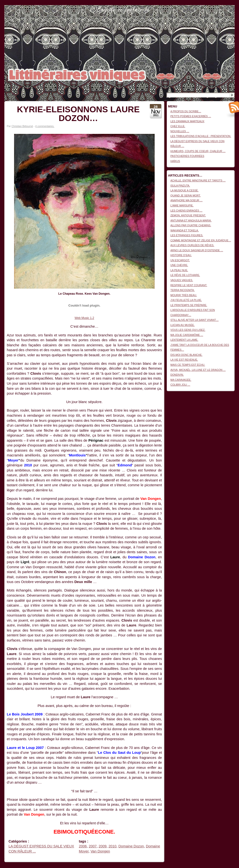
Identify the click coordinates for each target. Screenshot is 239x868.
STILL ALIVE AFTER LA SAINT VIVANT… (195, 320)
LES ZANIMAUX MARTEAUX (187, 121)
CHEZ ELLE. (178, 126)
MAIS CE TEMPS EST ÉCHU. (188, 365)
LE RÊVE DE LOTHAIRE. (185, 275)
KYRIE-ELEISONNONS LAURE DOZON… (78, 114)
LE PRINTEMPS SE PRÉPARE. (189, 305)
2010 (113, 846)
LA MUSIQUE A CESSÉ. (184, 190)
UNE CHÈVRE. (179, 265)
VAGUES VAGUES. (182, 280)
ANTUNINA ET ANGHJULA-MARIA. (191, 220)
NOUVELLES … (180, 131)
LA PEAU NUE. (179, 270)
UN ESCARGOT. (180, 260)
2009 (103, 846)
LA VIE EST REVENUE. (184, 360)
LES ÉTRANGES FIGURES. (187, 235)
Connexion (228, 8)
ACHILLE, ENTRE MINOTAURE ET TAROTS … (198, 180)
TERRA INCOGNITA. (183, 290)
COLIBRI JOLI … (180, 385)
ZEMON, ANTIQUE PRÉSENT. (188, 215)
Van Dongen (100, 851)
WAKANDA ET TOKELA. (185, 230)
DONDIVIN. (177, 375)
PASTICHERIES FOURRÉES (187, 156)
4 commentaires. (45, 126)
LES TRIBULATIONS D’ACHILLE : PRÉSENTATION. (201, 136)
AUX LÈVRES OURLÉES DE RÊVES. (192, 245)
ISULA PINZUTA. (180, 186)
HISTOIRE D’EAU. (181, 255)
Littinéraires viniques (215, 12)
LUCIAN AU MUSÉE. (183, 325)
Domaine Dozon (131, 846)
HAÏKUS (175, 161)
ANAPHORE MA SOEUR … (187, 200)
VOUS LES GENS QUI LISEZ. (188, 330)
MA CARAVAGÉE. (181, 380)
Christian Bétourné (22, 126)
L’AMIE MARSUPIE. (182, 205)
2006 (83, 846)
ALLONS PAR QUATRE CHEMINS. (191, 225)
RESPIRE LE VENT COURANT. (189, 285)
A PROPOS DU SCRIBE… (186, 111)
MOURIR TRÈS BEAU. (184, 295)
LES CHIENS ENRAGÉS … (186, 211)
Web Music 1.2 (84, 318)
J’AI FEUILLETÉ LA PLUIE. (186, 300)
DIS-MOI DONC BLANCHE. (186, 355)
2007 (93, 846)
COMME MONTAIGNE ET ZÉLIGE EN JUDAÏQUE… (201, 240)
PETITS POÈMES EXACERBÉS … (191, 116)
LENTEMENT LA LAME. (184, 340)
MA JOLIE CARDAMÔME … (187, 335)
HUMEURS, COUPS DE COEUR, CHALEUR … (198, 151)
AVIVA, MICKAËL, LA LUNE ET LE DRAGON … (198, 370)
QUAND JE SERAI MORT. (186, 195)
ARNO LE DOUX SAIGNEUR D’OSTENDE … (197, 250)
